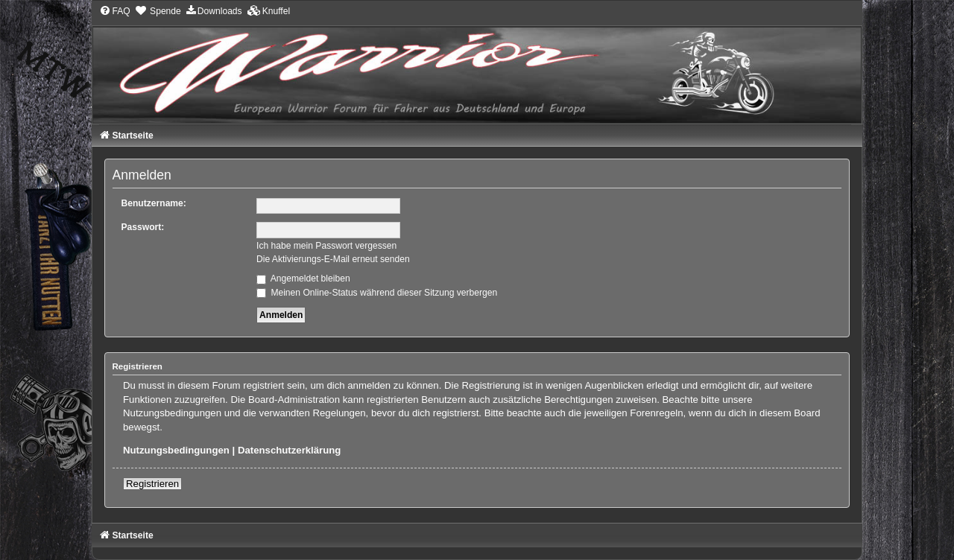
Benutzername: (154, 203)
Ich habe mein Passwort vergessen (326, 246)
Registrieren (152, 484)
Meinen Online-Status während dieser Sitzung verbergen (377, 293)
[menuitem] (115, 11)
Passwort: (143, 227)
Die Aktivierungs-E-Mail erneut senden (333, 259)
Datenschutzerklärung (290, 450)
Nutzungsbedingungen (176, 450)
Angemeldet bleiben (303, 279)
